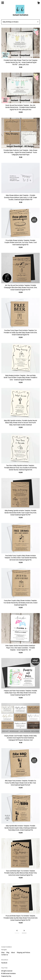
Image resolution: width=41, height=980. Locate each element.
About (13, 953)
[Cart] (38, 3)
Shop (3, 953)
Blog (8, 953)
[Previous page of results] (17, 931)
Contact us (5, 955)
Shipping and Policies (23, 953)
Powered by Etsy (6, 976)
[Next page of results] (24, 931)
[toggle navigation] (3, 3)
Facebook (4, 963)
